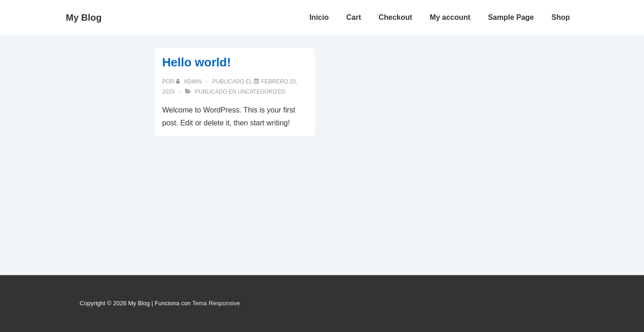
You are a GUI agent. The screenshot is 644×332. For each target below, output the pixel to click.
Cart (354, 17)
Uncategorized (262, 92)
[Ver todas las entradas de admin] (190, 82)
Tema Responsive (216, 303)
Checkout (395, 17)
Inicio (319, 17)
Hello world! (196, 62)
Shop (561, 17)
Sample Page (511, 17)
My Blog (84, 18)
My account (450, 17)
